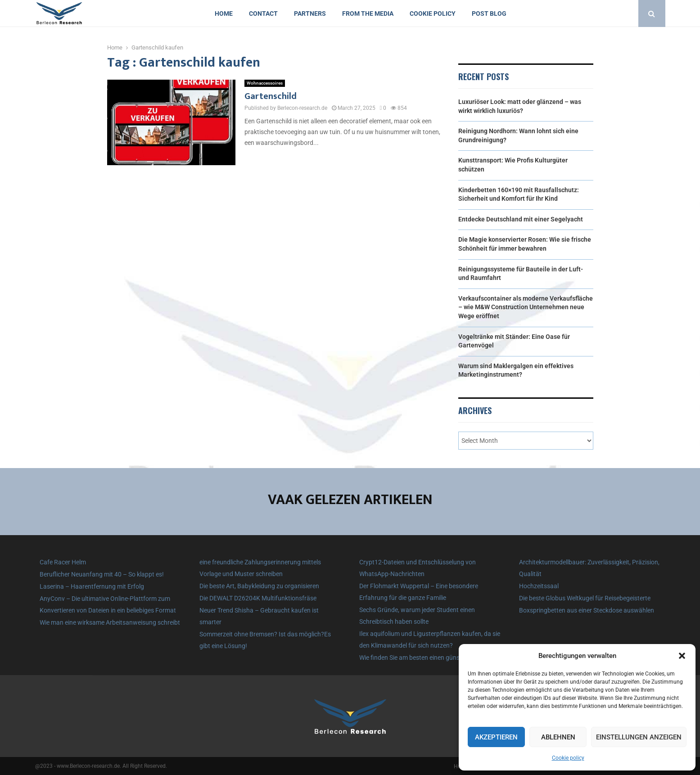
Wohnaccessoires (265, 83)
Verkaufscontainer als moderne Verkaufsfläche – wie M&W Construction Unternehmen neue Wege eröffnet (526, 307)
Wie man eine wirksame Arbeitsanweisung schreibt (110, 622)
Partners (310, 14)
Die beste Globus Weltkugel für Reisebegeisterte (585, 598)
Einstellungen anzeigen (639, 737)
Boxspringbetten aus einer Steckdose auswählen (587, 610)
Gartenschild (271, 96)
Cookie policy (568, 758)
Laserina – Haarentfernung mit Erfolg (92, 586)
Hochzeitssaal (539, 586)
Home (224, 14)
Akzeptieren (496, 737)
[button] (682, 656)
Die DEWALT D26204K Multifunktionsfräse (258, 598)
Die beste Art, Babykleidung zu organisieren (259, 586)
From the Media (368, 14)
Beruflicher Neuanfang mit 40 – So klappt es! (102, 574)
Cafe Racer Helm (63, 562)
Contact (263, 14)
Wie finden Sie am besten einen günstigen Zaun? (426, 658)
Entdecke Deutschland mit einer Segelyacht (521, 219)
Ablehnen (558, 737)
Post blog (489, 14)
